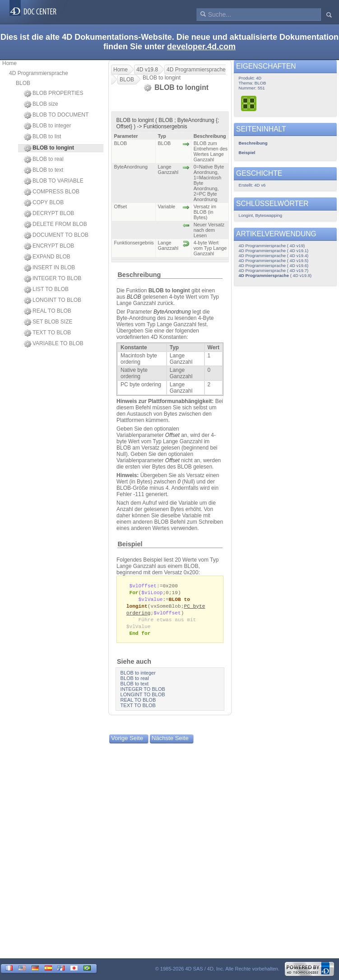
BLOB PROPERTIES (53, 94)
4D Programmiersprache (39, 73)
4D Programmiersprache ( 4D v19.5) (274, 260)
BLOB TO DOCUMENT (56, 115)
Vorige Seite (127, 742)
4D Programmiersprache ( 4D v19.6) (274, 265)
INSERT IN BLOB (49, 268)
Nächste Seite (170, 742)
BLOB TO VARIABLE (54, 181)
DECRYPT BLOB (49, 214)
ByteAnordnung (172, 312)
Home (9, 63)
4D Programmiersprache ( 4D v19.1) (274, 251)
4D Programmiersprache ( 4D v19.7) (274, 270)
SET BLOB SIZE (48, 322)
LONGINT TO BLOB (53, 300)
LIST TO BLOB (46, 290)
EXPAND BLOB (47, 257)
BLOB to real (44, 159)
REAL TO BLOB (48, 311)
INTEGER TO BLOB (53, 279)
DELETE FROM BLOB (56, 225)
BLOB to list (42, 137)
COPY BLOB (44, 203)
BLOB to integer (47, 126)
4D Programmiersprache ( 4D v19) (272, 246)
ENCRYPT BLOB (49, 246)
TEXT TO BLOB (47, 333)
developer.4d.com (201, 47)
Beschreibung (139, 275)
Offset (172, 435)
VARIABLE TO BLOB (54, 344)
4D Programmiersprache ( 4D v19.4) (274, 256)
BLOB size (41, 104)
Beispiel (130, 544)
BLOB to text (44, 170)
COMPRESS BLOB (52, 192)
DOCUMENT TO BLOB (56, 235)
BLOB (23, 83)
